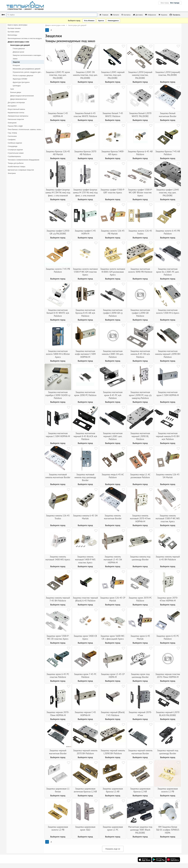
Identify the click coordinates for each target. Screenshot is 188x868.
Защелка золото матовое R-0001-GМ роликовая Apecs (113, 272)
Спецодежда (12, 146)
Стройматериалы (14, 156)
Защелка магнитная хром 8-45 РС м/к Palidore (113, 395)
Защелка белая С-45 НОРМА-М (58, 115)
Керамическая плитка (16, 113)
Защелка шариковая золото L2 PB (58, 828)
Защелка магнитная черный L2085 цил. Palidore (113, 436)
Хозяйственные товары (16, 167)
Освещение (12, 123)
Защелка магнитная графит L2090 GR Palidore (140, 313)
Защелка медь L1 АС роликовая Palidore (140, 476)
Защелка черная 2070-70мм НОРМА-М (58, 714)
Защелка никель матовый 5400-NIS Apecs (58, 558)
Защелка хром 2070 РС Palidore (140, 599)
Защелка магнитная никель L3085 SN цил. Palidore (113, 354)
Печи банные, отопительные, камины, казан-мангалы (26, 129)
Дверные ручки (18, 52)
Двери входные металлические (22, 96)
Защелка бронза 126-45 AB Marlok (58, 153)
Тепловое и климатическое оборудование (23, 160)
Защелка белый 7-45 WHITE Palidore (113, 115)
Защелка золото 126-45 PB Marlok (113, 232)
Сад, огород (12, 133)
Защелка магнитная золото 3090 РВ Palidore (140, 270)
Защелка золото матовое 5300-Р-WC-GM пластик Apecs (85, 272)
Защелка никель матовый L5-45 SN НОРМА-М (113, 560)
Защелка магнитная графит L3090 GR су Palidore (113, 313)
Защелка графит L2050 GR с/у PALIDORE (58, 232)
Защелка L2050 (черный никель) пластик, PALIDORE (140, 75)
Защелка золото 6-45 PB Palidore (168, 232)
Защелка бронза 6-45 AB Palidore (140, 153)
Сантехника (12, 136)
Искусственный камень (16, 109)
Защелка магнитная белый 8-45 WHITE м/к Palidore (58, 313)
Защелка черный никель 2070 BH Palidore (85, 752)
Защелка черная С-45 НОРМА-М (85, 714)
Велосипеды (12, 35)
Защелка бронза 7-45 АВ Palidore (168, 153)
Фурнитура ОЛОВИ (20, 79)
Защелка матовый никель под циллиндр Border (85, 477)
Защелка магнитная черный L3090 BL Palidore (140, 436)
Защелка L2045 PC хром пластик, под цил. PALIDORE (58, 75)
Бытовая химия (14, 32)
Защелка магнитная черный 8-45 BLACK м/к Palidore (85, 436)
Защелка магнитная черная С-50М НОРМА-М (58, 435)
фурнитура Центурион (21, 82)
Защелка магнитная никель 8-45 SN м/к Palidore (140, 354)
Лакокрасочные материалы (18, 116)
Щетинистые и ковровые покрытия (21, 170)
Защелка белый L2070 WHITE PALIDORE (140, 115)
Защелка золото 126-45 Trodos (140, 232)
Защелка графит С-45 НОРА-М (85, 232)
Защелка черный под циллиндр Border (168, 752)
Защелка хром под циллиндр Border (140, 676)
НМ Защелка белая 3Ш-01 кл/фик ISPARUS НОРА (168, 830)
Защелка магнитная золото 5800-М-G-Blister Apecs (58, 354)
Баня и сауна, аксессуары (17, 25)
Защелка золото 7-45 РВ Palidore (58, 270)
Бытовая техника (14, 28)
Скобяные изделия (15, 143)
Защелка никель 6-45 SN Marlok (85, 517)
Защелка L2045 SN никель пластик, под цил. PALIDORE (85, 75)
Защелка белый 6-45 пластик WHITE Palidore (85, 115)
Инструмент (12, 106)
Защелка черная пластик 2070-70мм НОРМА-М (168, 676)
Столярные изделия (15, 150)
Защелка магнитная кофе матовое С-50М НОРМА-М (85, 354)
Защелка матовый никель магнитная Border (58, 476)
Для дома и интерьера (16, 102)
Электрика (12, 173)
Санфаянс (12, 140)
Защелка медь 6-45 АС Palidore (113, 476)
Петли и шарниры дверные (23, 75)
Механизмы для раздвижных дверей (26, 69)
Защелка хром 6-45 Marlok (140, 637)
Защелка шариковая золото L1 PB (168, 790)
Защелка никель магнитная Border (113, 517)
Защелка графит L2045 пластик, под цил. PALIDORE (168, 193)
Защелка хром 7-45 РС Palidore (85, 676)
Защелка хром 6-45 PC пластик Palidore (58, 676)
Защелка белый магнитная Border (168, 115)
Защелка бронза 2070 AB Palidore (85, 153)
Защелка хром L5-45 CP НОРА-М (113, 676)
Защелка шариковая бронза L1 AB (113, 790)
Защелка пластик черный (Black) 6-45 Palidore (85, 599)
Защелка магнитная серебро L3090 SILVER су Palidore (58, 395)
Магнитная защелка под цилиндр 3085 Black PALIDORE (140, 830)
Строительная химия (16, 153)
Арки (12, 89)
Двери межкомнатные (18, 99)
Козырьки (16, 65)
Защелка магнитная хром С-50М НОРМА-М (168, 394)
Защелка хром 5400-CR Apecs (85, 637)
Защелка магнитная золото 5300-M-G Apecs (168, 311)
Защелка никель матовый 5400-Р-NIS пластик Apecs (85, 560)
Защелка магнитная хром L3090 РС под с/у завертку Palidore (140, 395)
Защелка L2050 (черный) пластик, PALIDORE (168, 74)
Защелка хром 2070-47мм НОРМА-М (168, 599)
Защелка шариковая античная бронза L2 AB (85, 790)
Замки (15, 59)
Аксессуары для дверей (20, 45)
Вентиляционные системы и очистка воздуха (25, 38)
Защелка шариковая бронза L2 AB (140, 790)
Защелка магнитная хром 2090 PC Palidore (85, 394)
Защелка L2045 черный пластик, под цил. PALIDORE (113, 75)
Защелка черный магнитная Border (58, 752)
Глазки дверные (19, 49)
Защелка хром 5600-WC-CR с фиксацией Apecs (113, 637)
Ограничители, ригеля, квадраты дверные (28, 72)
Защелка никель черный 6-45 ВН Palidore (168, 558)
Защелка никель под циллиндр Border (140, 558)
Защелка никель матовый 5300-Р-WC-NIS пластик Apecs (168, 518)
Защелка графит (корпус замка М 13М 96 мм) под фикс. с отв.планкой (58, 193)
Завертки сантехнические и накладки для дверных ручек (28, 55)
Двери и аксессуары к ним (18, 42)
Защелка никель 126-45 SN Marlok (168, 476)
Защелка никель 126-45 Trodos (58, 517)
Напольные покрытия (16, 119)
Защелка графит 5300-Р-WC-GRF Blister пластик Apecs (140, 193)
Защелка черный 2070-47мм (140, 714)
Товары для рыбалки (16, 163)
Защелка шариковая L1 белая (58, 790)
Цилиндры (17, 86)
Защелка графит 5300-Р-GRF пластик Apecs (113, 191)
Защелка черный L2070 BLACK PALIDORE (168, 714)
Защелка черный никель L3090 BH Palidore (113, 752)
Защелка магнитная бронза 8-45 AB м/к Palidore (85, 313)
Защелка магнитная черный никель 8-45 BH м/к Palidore (168, 436)
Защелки (16, 62)
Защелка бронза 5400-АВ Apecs (113, 153)
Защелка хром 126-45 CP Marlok (113, 599)
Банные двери (16, 92)
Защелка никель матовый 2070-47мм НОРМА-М (140, 518)
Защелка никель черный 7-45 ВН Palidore (58, 599)
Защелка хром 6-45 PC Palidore (168, 637)
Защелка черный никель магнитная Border (140, 752)
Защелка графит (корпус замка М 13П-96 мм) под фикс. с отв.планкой (85, 193)
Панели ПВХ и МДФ (15, 126)
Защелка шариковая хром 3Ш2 (85, 828)
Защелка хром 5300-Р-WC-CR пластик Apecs (58, 637)
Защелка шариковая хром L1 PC (113, 828)
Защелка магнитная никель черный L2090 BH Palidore (168, 354)
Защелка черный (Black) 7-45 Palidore (113, 714)
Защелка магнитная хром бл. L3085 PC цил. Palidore (168, 272)
